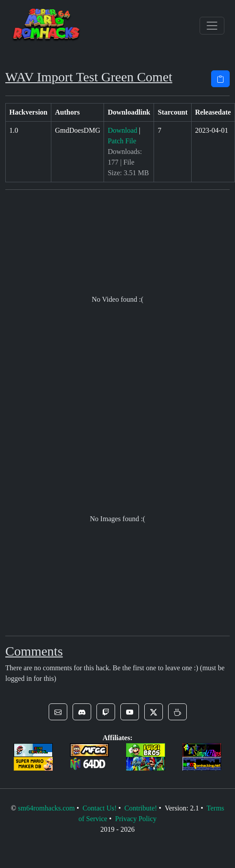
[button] (58, 712)
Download (122, 130)
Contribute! (141, 808)
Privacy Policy (136, 819)
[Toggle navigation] (212, 26)
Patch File (122, 141)
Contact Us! (100, 808)
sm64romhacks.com (46, 808)
